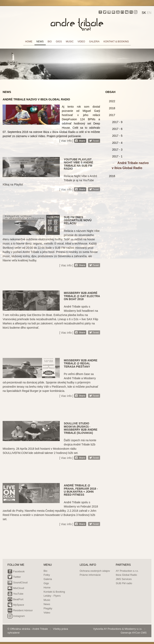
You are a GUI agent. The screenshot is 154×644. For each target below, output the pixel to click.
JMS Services (124, 579)
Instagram (16, 616)
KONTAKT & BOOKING (116, 42)
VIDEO (81, 42)
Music (47, 600)
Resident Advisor (20, 611)
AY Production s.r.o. (127, 571)
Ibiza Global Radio (126, 575)
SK (144, 13)
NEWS (40, 42)
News (47, 604)
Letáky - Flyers (52, 596)
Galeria (48, 579)
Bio (45, 571)
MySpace (16, 605)
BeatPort (15, 600)
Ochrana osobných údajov (95, 571)
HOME (29, 42)
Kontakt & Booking (54, 592)
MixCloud (16, 588)
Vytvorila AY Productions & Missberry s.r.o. (118, 629)
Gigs (46, 583)
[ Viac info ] (66, 141)
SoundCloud (17, 583)
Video (47, 613)
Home (47, 587)
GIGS (59, 42)
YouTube (15, 594)
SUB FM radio (124, 583)
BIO (50, 42)
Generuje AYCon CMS (134, 633)
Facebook (16, 572)
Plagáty (48, 608)
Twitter (14, 577)
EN (149, 13)
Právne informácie (90, 575)
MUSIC (70, 42)
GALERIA (94, 42)
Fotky (47, 575)
